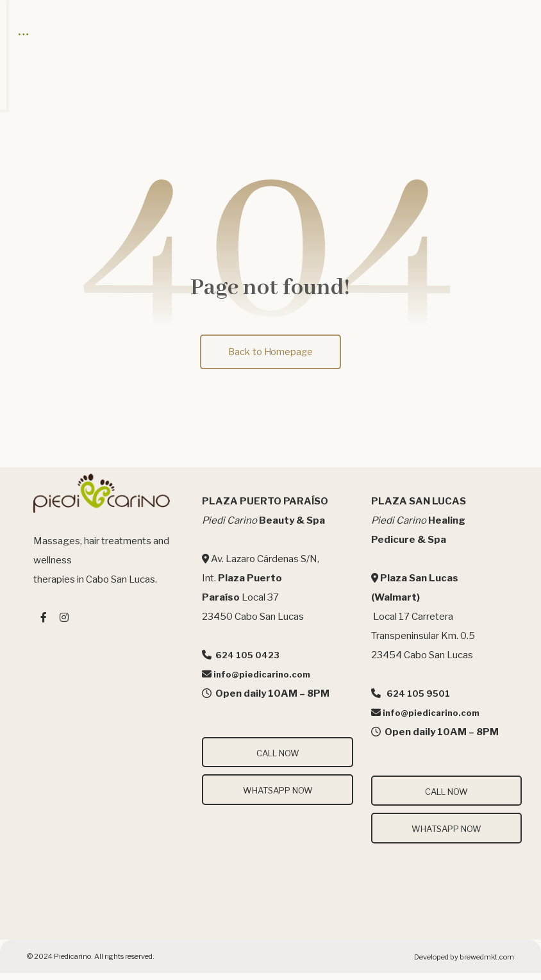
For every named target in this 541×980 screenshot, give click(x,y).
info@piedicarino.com (262, 683)
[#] (44, 626)
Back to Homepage (270, 360)
